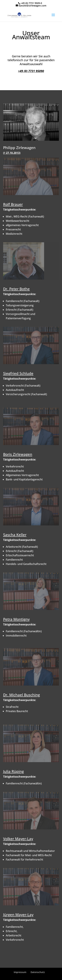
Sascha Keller (15, 535)
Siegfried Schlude (18, 373)
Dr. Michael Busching (21, 695)
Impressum (20, 972)
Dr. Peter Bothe (16, 289)
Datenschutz (38, 972)
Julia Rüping (13, 771)
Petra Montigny (16, 619)
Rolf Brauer (13, 204)
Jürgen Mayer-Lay (18, 915)
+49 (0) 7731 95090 (31, 71)
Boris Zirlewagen (18, 454)
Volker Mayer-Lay (18, 839)
